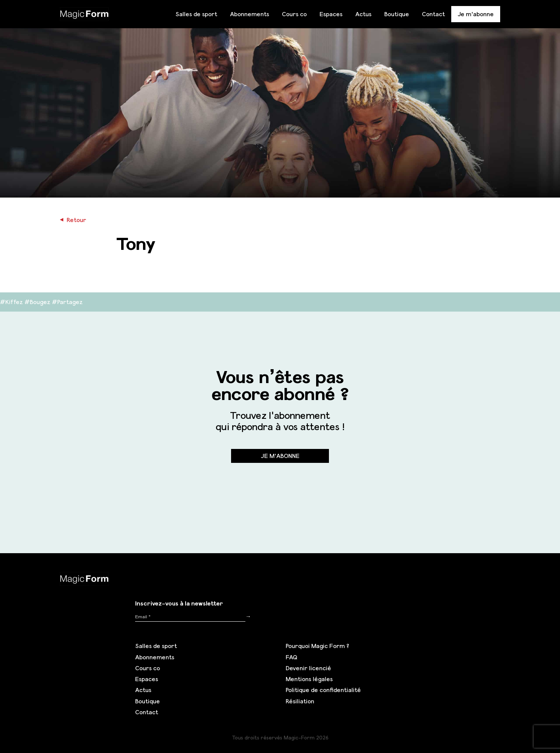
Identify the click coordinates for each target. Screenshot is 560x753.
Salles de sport (196, 14)
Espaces (331, 14)
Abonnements (250, 14)
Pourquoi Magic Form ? (317, 646)
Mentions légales (309, 679)
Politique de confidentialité (323, 690)
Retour (73, 220)
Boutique (397, 14)
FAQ (291, 657)
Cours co (294, 14)
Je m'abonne (476, 14)
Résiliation (300, 701)
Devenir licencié (308, 668)
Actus (363, 14)
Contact (433, 14)
